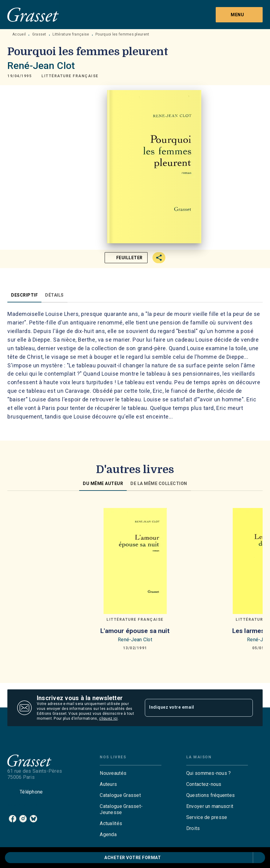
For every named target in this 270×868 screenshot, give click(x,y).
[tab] (24, 295)
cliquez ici (108, 718)
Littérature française (71, 34)
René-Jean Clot (41, 66)
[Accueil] (33, 15)
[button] (70, 76)
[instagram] (23, 819)
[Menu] (239, 15)
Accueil (19, 34)
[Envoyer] (245, 708)
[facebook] (13, 819)
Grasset (39, 34)
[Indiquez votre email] (191, 708)
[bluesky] (33, 819)
